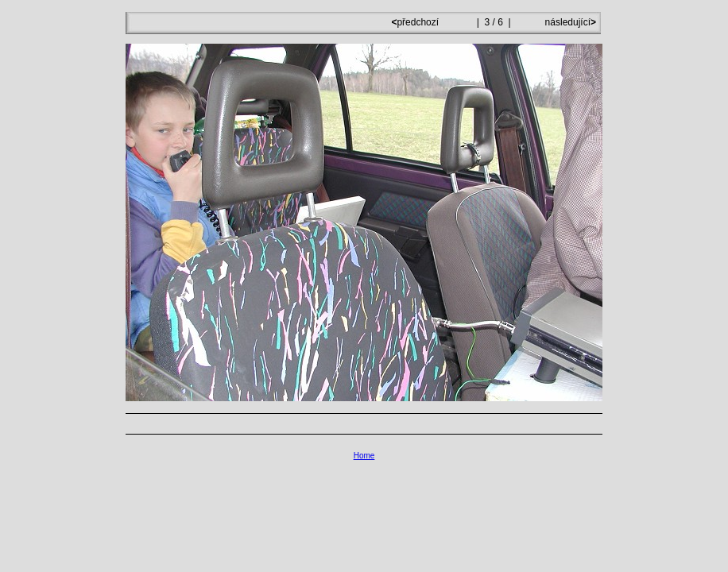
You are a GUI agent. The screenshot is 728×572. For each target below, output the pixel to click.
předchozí (416, 22)
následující (569, 22)
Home (364, 456)
